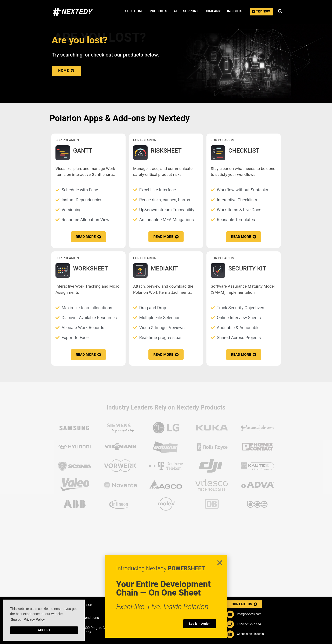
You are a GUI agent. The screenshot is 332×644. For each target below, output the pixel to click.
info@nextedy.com (249, 614)
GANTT (83, 151)
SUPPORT (191, 11)
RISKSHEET (166, 151)
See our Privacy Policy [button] (28, 620)
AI (175, 11)
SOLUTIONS (134, 11)
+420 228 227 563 (249, 624)
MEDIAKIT (164, 268)
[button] (261, 12)
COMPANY (213, 11)
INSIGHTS (235, 11)
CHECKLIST (244, 151)
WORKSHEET (91, 268)
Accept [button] (44, 630)
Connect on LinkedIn (250, 634)
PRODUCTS (158, 11)
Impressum (60, 612)
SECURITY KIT (247, 268)
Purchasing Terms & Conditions (75, 618)
